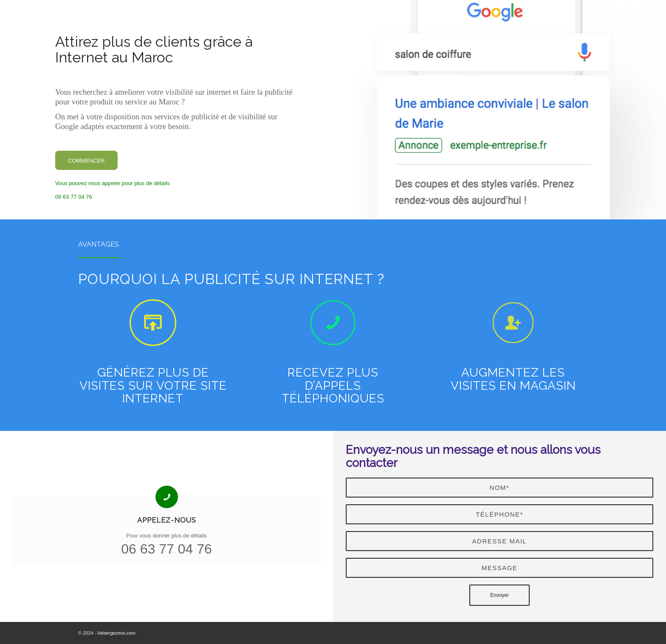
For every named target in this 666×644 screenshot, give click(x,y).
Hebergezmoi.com (116, 633)
